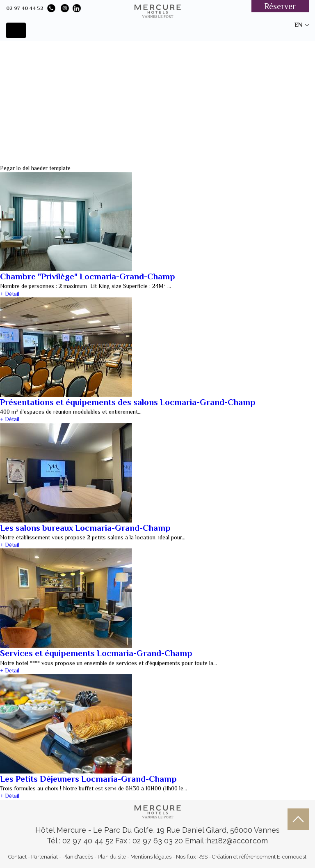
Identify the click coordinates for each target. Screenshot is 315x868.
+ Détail (10, 294)
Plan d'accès (78, 857)
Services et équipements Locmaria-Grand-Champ (96, 653)
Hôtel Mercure (62, 830)
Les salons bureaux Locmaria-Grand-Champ (85, 528)
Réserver (280, 6)
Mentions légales (151, 857)
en (298, 24)
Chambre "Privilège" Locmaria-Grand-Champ (88, 276)
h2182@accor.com (237, 841)
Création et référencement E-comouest (259, 857)
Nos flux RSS (192, 857)
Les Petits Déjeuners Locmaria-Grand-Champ (88, 779)
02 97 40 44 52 (25, 8)
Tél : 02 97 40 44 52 (81, 841)
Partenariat (45, 857)
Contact (17, 857)
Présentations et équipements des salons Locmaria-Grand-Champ (128, 402)
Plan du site (112, 857)
